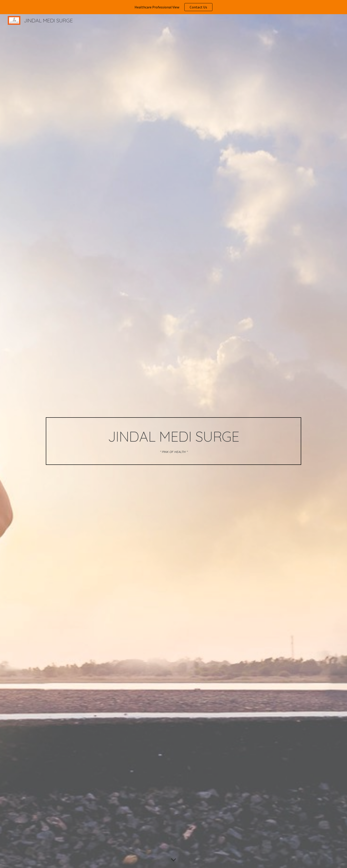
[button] (173, 860)
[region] (173, 7)
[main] (173, 441)
